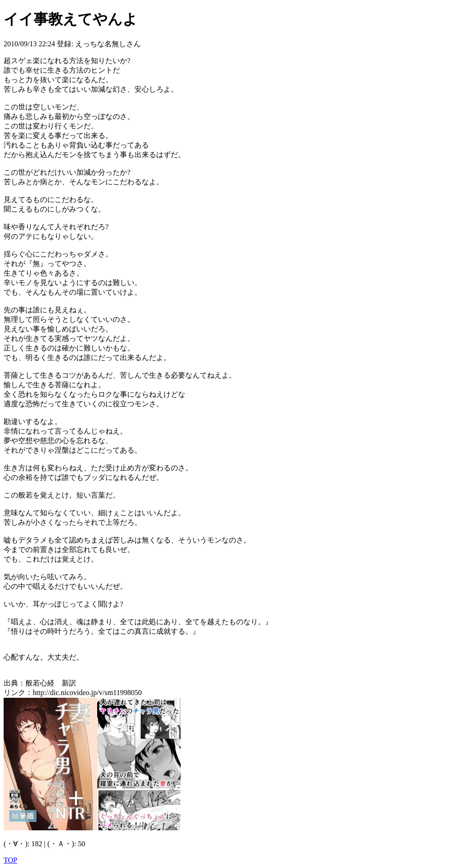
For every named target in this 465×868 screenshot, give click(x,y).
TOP (10, 860)
